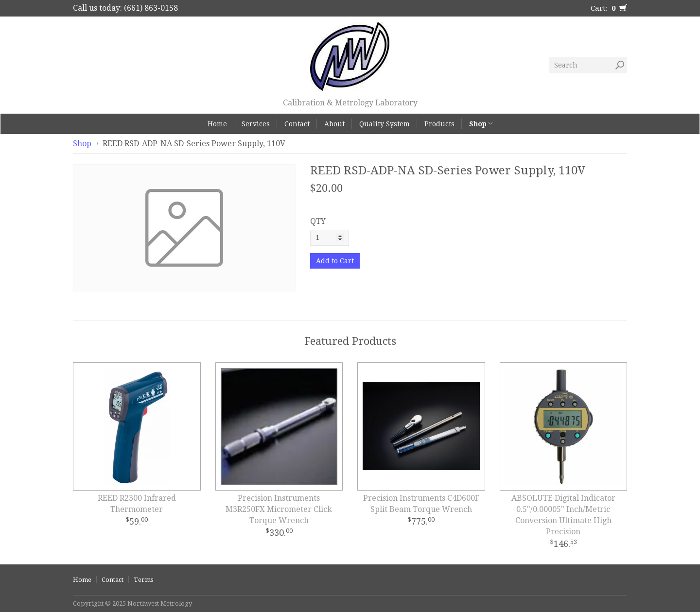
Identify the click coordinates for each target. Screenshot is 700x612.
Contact (297, 124)
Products (439, 124)
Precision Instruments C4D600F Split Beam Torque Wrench (421, 504)
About (334, 124)
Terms (143, 580)
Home (217, 124)
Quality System (385, 124)
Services (256, 124)
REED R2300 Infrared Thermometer (137, 504)
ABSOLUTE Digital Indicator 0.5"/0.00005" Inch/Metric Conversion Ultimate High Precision (563, 515)
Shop (481, 124)
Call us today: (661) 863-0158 (125, 8)
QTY (318, 221)
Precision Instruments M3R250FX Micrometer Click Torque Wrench (279, 509)
